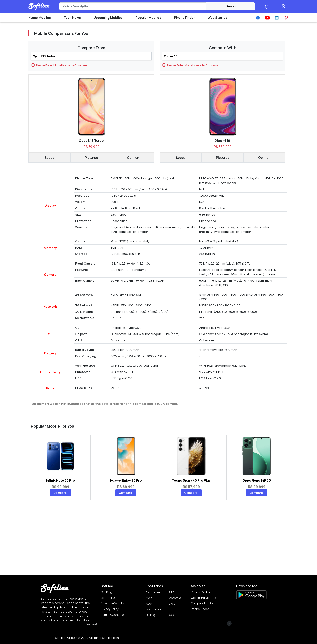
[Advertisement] (158, 635)
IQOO (172, 615)
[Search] (133, 6)
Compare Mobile (202, 603)
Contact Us (109, 598)
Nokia (172, 609)
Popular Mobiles (202, 592)
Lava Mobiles (155, 609)
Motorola (175, 598)
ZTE (171, 592)
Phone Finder (200, 609)
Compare (60, 493)
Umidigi (151, 615)
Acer (149, 604)
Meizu (150, 598)
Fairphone (153, 592)
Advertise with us (113, 603)
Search (231, 6)
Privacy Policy (110, 609)
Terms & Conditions (114, 615)
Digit (172, 604)
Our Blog (106, 592)
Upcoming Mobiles (204, 598)
